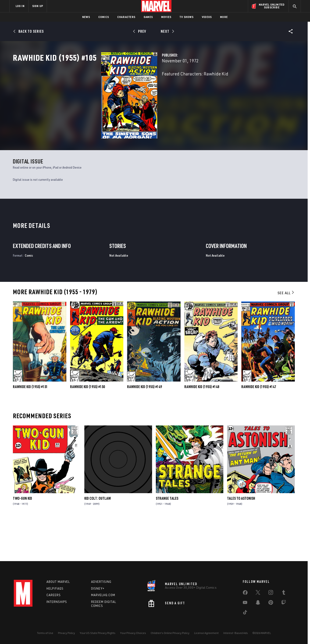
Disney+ (98, 588)
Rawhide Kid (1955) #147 (259, 426)
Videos (207, 17)
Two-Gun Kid (22, 538)
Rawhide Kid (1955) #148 (202, 426)
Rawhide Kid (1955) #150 (87, 426)
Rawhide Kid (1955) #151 (30, 426)
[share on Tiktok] (245, 613)
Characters (126, 17)
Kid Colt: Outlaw (98, 538)
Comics (104, 17)
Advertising (101, 582)
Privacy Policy (66, 633)
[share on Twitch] (284, 603)
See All (286, 332)
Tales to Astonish (241, 538)
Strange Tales (167, 538)
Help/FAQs (55, 588)
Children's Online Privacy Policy (170, 633)
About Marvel (58, 582)
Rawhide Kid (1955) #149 (144, 426)
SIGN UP (38, 6)
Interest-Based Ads (236, 633)
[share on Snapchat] (258, 603)
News (86, 17)
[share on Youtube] (245, 603)
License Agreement (206, 633)
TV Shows (187, 17)
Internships (57, 602)
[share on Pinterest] (271, 603)
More (224, 17)
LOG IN (20, 6)
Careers (54, 595)
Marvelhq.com (103, 595)
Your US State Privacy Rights (98, 633)
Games (148, 17)
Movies (166, 17)
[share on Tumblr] (284, 593)
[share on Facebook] (245, 594)
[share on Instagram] (271, 593)
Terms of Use (45, 633)
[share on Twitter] (258, 593)
